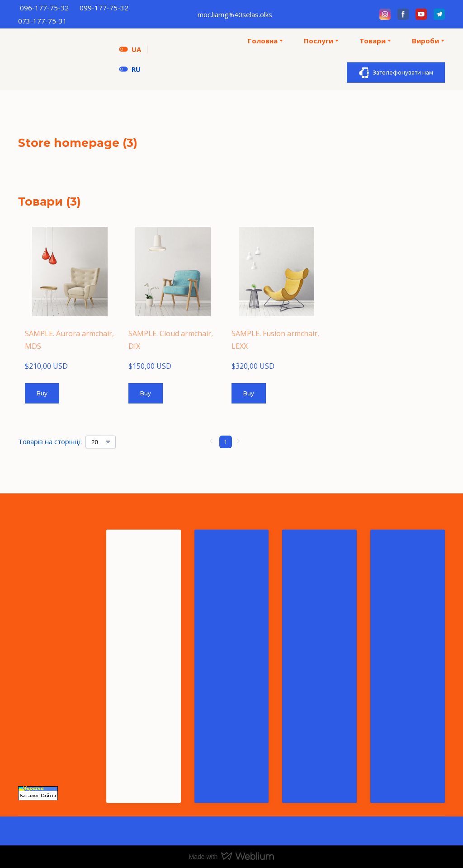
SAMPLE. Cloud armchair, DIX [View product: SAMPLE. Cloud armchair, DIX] (171, 340)
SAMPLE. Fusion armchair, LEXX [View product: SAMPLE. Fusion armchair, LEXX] (275, 340)
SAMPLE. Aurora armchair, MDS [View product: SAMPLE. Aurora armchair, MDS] (69, 340)
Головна (263, 41)
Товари (373, 41)
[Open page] (123, 69)
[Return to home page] (62, 59)
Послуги (319, 41)
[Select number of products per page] (101, 442)
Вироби (425, 41)
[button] (385, 14)
